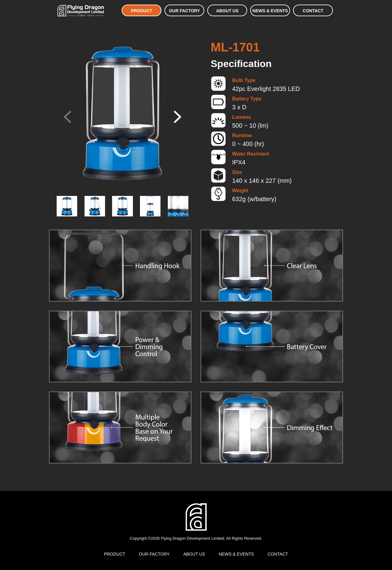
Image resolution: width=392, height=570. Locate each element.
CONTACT (313, 11)
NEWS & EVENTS (270, 11)
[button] (176, 117)
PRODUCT (142, 11)
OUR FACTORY (185, 11)
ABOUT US (227, 11)
